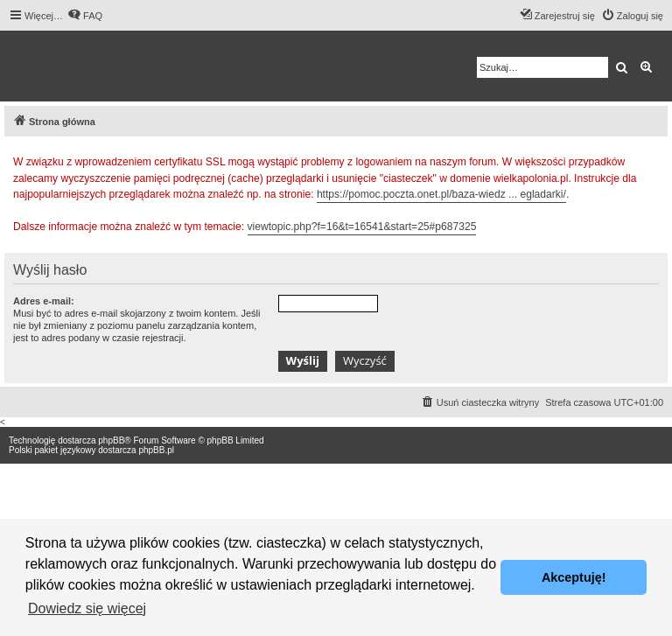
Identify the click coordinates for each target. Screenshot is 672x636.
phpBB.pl (156, 450)
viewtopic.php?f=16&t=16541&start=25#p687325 (362, 227)
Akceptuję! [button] (574, 577)
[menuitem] (85, 16)
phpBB (111, 440)
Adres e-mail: (44, 301)
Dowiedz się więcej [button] (87, 608)
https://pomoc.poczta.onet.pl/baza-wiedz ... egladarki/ (441, 194)
